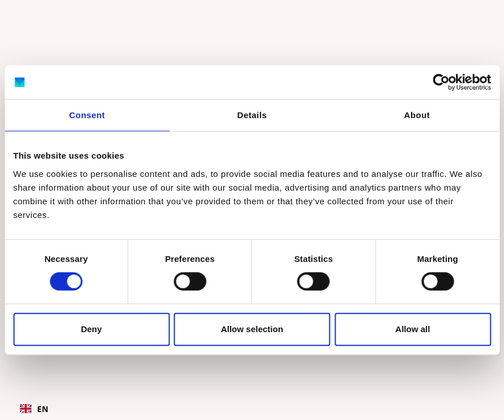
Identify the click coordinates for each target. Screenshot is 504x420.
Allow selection (252, 329)
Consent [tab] (87, 115)
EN (34, 409)
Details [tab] (252, 115)
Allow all (413, 329)
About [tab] (417, 115)
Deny (92, 329)
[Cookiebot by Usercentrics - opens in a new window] (441, 82)
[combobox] (34, 409)
